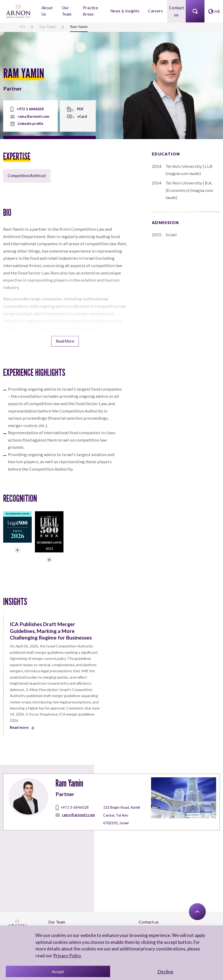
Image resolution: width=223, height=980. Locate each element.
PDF (79, 110)
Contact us (176, 11)
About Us (47, 11)
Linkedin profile (30, 124)
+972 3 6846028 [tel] (28, 110)
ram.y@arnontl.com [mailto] (33, 117)
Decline (165, 972)
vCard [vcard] (81, 117)
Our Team (67, 11)
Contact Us (58, 913)
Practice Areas (91, 11)
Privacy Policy (67, 956)
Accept (58, 972)
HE (217, 11)
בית (22, 26)
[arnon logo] (19, 10)
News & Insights (125, 11)
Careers (156, 11)
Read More (65, 331)
